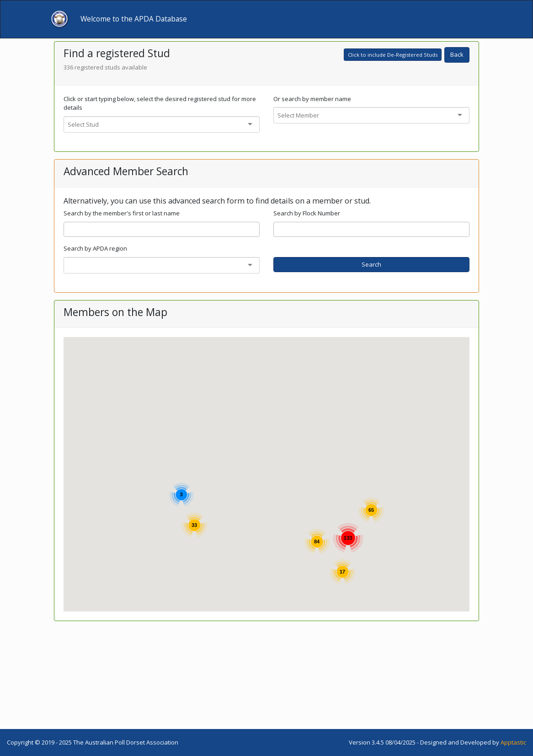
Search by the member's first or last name (122, 213)
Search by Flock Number (307, 213)
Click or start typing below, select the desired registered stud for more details (160, 103)
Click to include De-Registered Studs (393, 55)
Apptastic (513, 742)
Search (371, 264)
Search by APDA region (95, 248)
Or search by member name (312, 99)
